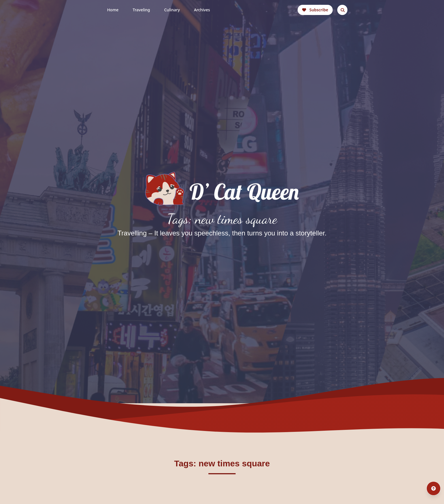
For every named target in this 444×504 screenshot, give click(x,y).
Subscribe (315, 10)
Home (113, 10)
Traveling (141, 10)
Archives (202, 10)
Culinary (172, 10)
